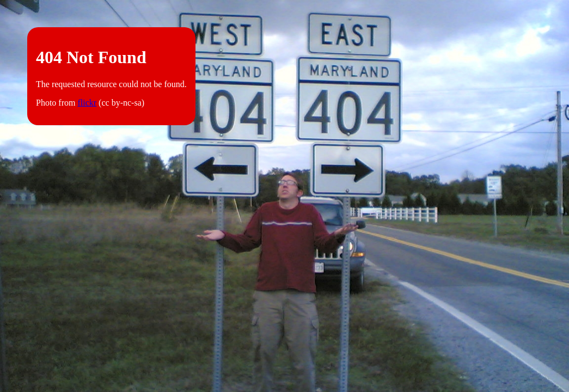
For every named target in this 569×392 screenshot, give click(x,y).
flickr (87, 103)
